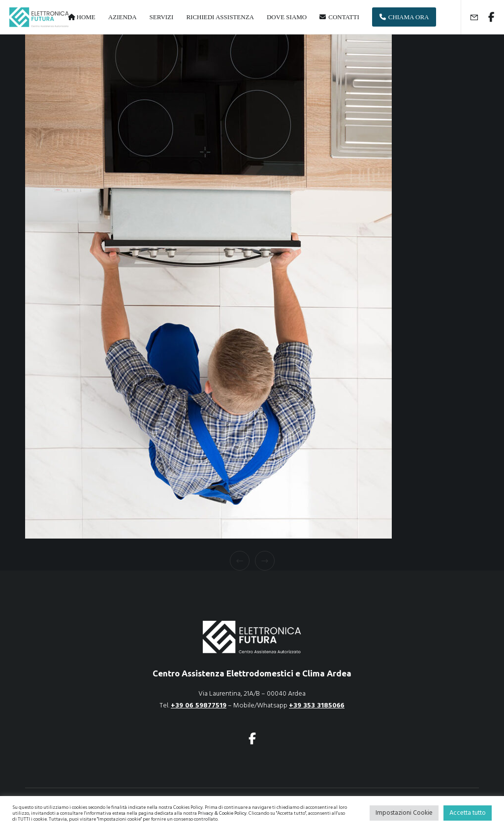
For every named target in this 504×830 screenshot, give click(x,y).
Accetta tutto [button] (468, 813)
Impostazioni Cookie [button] (404, 813)
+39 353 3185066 (317, 705)
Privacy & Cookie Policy (222, 813)
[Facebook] (488, 17)
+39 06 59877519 (199, 705)
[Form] (470, 17)
